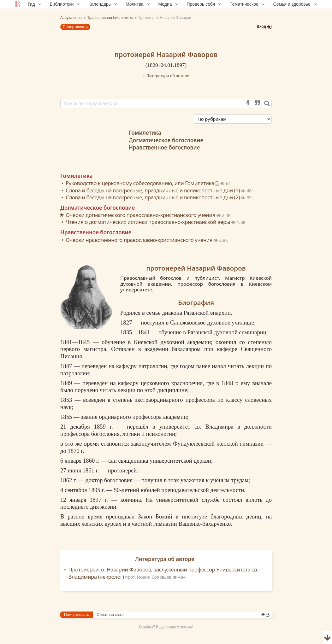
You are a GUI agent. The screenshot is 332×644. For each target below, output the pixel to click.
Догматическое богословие (166, 140)
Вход (264, 27)
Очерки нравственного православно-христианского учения (140, 240)
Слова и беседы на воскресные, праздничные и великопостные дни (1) (153, 190)
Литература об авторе (166, 76)
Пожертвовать (75, 27)
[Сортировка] (232, 119)
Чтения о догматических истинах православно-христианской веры (148, 222)
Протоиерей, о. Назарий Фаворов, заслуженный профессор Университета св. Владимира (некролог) (163, 573)
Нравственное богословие (164, 147)
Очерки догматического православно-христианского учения (141, 215)
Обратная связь (110, 615)
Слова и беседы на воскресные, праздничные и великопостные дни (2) (153, 197)
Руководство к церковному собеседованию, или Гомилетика (143, 183)
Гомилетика (145, 133)
